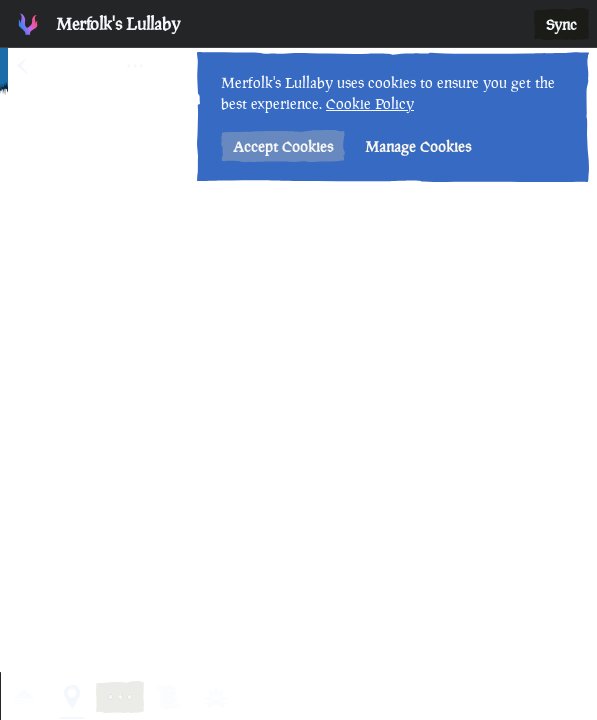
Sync (561, 24)
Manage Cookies (418, 146)
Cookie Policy (370, 103)
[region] (298, 360)
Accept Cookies (283, 146)
